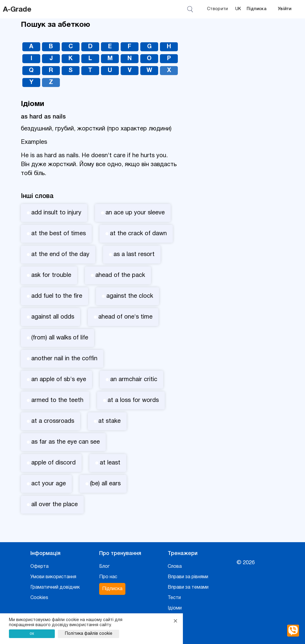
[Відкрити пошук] (191, 9)
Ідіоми (175, 608)
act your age (46, 484)
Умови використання (53, 577)
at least (108, 463)
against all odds (50, 317)
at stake (107, 421)
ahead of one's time (123, 317)
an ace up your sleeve (133, 213)
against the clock (127, 296)
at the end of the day (58, 255)
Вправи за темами (188, 587)
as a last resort (132, 255)
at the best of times (56, 234)
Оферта (39, 567)
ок (32, 633)
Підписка (256, 9)
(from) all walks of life (57, 338)
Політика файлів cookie (89, 634)
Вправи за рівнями (188, 577)
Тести (174, 598)
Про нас (108, 577)
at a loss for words (131, 400)
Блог (104, 567)
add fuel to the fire (55, 296)
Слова (175, 567)
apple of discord (51, 463)
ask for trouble (49, 275)
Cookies (39, 598)
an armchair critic (132, 380)
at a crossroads (50, 421)
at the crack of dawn (136, 234)
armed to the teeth (55, 400)
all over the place (52, 505)
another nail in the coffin (62, 359)
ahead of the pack (118, 275)
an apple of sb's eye (56, 380)
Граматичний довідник (55, 587)
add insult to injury (54, 213)
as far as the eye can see (63, 442)
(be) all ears (103, 484)
